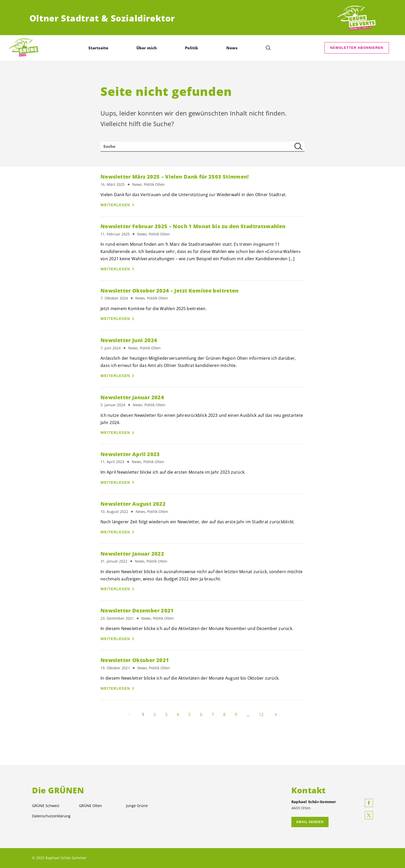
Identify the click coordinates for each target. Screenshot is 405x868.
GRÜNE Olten (91, 806)
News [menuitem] (232, 48)
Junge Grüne (137, 806)
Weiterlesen (115, 205)
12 (261, 715)
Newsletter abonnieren (357, 48)
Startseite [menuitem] (98, 48)
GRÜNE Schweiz (46, 806)
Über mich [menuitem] (147, 48)
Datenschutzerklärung (51, 816)
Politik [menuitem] (192, 48)
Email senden (310, 822)
